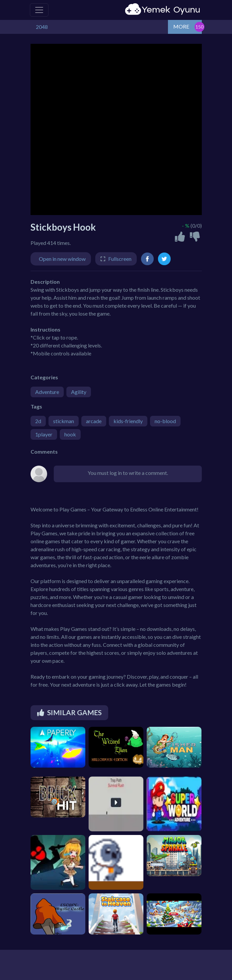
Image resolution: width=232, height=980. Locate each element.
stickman (64, 421)
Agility (79, 392)
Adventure (47, 392)
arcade (94, 421)
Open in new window (62, 259)
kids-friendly (128, 421)
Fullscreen (120, 259)
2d (38, 421)
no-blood (165, 421)
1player (44, 434)
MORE (181, 26)
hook (70, 434)
